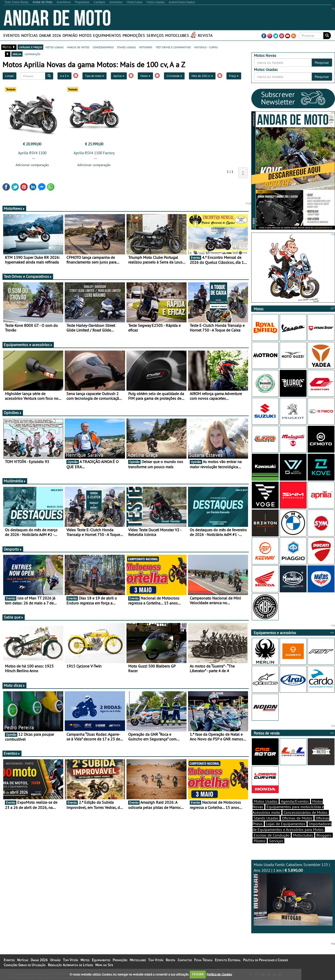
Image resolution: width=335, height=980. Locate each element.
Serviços (155, 35)
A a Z (64, 76)
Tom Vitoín (71, 960)
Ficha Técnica (203, 960)
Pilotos (260, 841)
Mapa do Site (104, 965)
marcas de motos (78, 47)
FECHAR (198, 974)
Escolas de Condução (272, 835)
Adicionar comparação (32, 165)
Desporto (13, 549)
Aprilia (119, 76)
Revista (205, 35)
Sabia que (14, 617)
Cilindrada (174, 76)
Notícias (30, 35)
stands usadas (126, 47)
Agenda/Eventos (295, 801)
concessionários (103, 47)
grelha (17, 54)
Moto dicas (14, 685)
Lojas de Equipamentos (286, 824)
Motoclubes (177, 35)
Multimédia (15, 481)
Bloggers (324, 835)
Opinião (70, 35)
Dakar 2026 (50, 35)
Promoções (134, 35)
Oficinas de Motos (297, 818)
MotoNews (14, 208)
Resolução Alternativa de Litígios (70, 965)
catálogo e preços (30, 47)
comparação (32, 54)
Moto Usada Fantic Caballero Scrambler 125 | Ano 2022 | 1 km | (293, 894)
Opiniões (13, 413)
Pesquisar (322, 63)
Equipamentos (107, 35)
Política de (219, 974)
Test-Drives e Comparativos (28, 276)
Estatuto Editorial (228, 960)
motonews (146, 47)
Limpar (10, 76)
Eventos (12, 35)
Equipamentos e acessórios (28, 345)
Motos (85, 35)
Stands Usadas (266, 818)
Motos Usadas (266, 801)
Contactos (185, 960)
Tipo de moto (94, 76)
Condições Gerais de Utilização (25, 965)
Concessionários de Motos (306, 812)
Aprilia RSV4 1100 (32, 153)
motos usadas (54, 47)
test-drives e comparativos (173, 47)
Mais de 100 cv (202, 76)
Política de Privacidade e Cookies (265, 960)
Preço (234, 76)
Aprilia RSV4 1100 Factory (94, 153)
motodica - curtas (206, 47)
